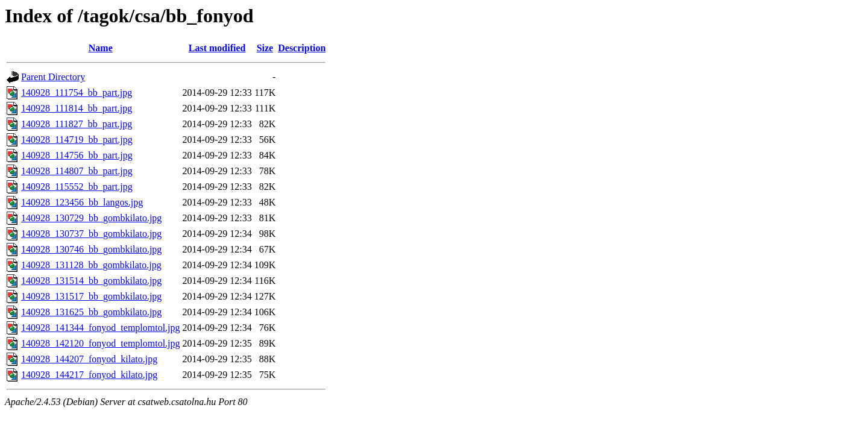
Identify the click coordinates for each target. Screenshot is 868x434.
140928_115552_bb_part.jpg (77, 187)
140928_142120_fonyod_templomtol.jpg (101, 343)
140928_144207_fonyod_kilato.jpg (89, 359)
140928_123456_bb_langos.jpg (82, 202)
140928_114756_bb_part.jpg (77, 155)
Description (302, 48)
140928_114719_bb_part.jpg (77, 140)
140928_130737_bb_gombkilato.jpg (91, 234)
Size (265, 48)
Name (101, 48)
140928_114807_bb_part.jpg (77, 171)
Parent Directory (53, 77)
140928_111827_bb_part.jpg (77, 124)
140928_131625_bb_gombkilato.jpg (91, 312)
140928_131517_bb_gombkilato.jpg (91, 296)
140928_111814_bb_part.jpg (77, 108)
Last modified (217, 48)
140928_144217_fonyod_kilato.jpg (89, 375)
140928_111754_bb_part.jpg (77, 93)
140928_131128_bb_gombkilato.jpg (91, 265)
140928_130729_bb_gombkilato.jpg (91, 218)
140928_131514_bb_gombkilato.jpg (91, 281)
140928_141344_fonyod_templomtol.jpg (101, 328)
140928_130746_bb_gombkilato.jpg (91, 249)
